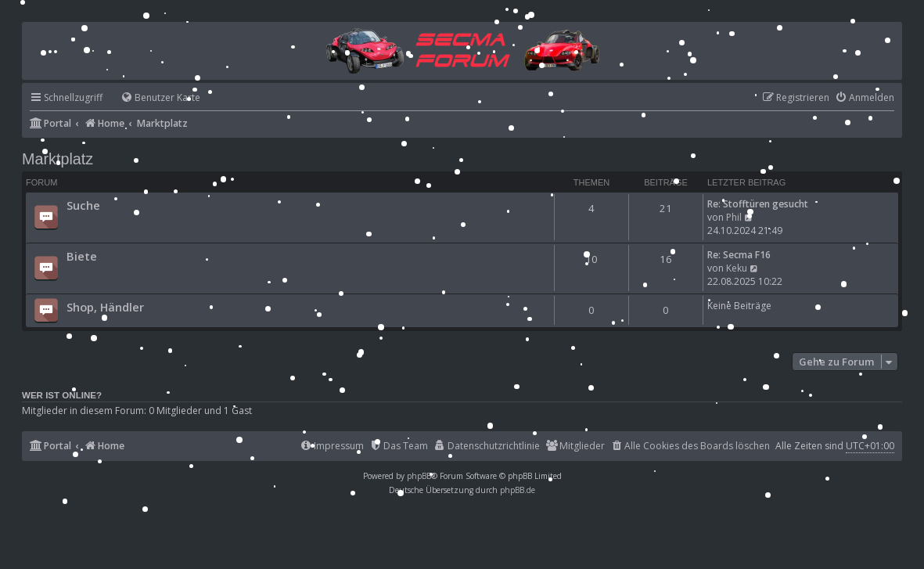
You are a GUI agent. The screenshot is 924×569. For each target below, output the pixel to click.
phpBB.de (518, 490)
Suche (83, 205)
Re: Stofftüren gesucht (758, 204)
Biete (82, 256)
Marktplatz (58, 159)
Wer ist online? (62, 395)
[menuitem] (153, 98)
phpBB (419, 476)
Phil (734, 217)
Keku (737, 268)
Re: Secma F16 (739, 255)
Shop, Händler (105, 307)
